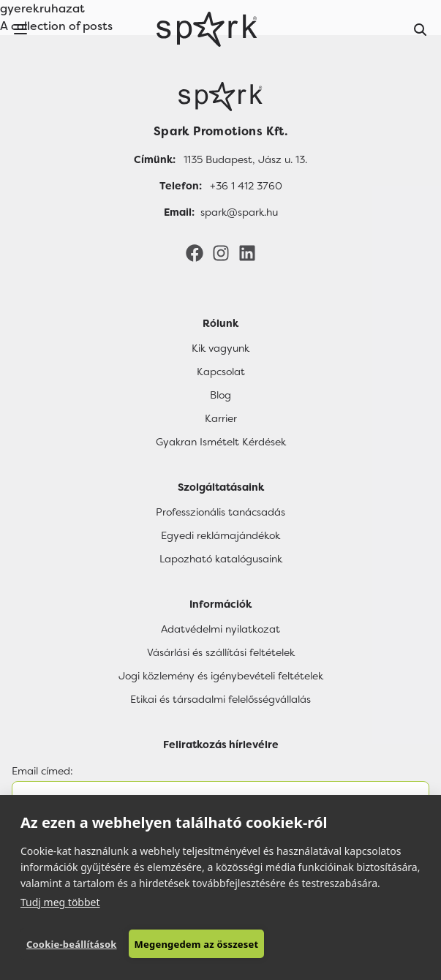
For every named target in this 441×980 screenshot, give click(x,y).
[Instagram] (221, 252)
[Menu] (20, 29)
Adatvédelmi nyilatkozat (220, 629)
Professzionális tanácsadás (220, 512)
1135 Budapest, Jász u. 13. (245, 159)
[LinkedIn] (247, 252)
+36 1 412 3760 (246, 186)
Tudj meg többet (60, 902)
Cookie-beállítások (72, 944)
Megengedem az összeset (197, 944)
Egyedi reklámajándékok (220, 535)
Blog (220, 395)
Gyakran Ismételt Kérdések (221, 442)
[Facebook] (195, 252)
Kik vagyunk (220, 348)
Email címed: (42, 771)
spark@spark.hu (239, 212)
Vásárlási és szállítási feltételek (221, 652)
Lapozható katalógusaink (221, 559)
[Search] (421, 29)
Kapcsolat (221, 372)
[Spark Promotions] (207, 29)
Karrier (221, 418)
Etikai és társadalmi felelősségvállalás (220, 699)
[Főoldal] (220, 97)
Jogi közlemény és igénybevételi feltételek (221, 676)
